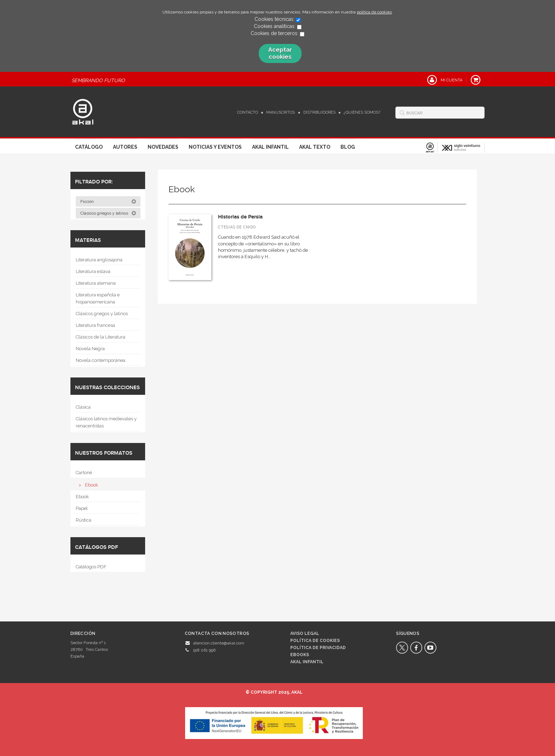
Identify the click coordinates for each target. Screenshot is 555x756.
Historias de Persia (240, 217)
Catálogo (89, 147)
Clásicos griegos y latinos (108, 213)
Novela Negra (90, 349)
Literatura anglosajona (99, 260)
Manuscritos (281, 112)
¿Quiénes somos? (362, 112)
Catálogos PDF (91, 567)
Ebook (91, 485)
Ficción (108, 201)
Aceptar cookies (280, 53)
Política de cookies (315, 641)
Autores (125, 147)
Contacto (248, 112)
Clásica (83, 407)
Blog (348, 147)
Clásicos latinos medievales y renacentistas (106, 422)
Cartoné (84, 473)
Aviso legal (305, 633)
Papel (82, 508)
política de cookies (374, 12)
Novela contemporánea (101, 360)
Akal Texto (315, 147)
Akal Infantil (270, 147)
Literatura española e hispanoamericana (98, 298)
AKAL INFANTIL (307, 662)
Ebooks (300, 655)
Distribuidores (319, 112)
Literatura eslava (93, 271)
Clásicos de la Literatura (101, 337)
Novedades (163, 147)
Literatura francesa (95, 325)
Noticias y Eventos (215, 147)
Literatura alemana (96, 283)
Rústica (84, 520)
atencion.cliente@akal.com (219, 643)
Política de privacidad (318, 648)
